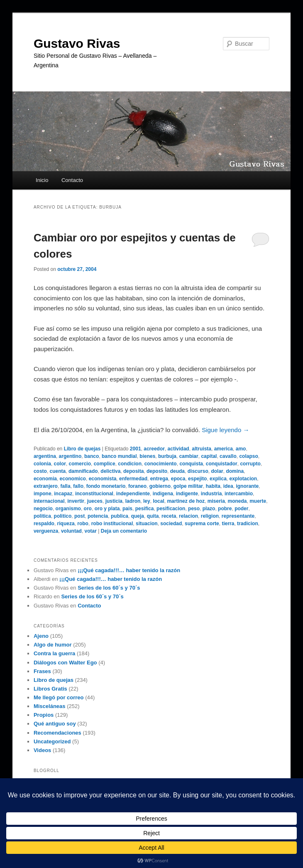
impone (43, 494)
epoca (178, 479)
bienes (147, 456)
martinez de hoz (186, 501)
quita (153, 516)
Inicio (42, 180)
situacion (147, 524)
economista (103, 479)
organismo (68, 509)
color (60, 464)
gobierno (160, 486)
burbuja (167, 456)
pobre (225, 509)
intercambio (239, 494)
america (224, 449)
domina (235, 471)
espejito (197, 479)
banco (92, 456)
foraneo (137, 486)
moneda (237, 501)
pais (127, 509)
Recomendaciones (57, 733)
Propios (44, 715)
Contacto (72, 180)
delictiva (110, 471)
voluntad (71, 531)
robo (83, 524)
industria (211, 494)
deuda (177, 471)
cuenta (58, 471)
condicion (130, 464)
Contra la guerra (54, 653)
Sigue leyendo (225, 430)
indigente (187, 494)
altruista (202, 449)
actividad (178, 449)
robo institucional (112, 524)
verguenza (46, 531)
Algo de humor (53, 645)
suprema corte (202, 524)
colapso (248, 456)
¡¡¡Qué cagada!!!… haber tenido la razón (129, 570)
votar (91, 531)
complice (105, 464)
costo (40, 471)
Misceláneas (50, 706)
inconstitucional (94, 494)
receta (169, 516)
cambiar (189, 456)
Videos (42, 750)
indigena (163, 494)
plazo (209, 509)
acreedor (154, 449)
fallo (78, 486)
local (158, 501)
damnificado (83, 471)
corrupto (250, 464)
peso (194, 509)
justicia (114, 501)
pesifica (145, 509)
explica (218, 479)
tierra (228, 524)
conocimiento (161, 464)
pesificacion (171, 509)
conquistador (222, 464)
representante (238, 516)
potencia (98, 516)
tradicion (248, 524)
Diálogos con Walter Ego (65, 663)
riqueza (66, 524)
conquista (191, 464)
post (79, 516)
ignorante (247, 486)
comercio (80, 464)
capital (209, 456)
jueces (95, 501)
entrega (159, 479)
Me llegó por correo (59, 697)
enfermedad (133, 479)
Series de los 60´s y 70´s (109, 588)
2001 (136, 449)
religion (210, 516)
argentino (70, 456)
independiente (133, 494)
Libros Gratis (50, 689)
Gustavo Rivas (77, 43)
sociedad (171, 524)
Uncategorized (52, 741)
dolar (217, 471)
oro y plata (107, 509)
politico (63, 516)
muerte (258, 501)
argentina (45, 456)
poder (241, 509)
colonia (42, 464)
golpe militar (188, 486)
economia (45, 479)
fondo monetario (106, 486)
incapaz (63, 494)
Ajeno (41, 636)
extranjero (46, 486)
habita (213, 486)
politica (42, 516)
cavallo (228, 456)
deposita (133, 471)
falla (66, 486)
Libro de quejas (82, 449)
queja (138, 516)
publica (120, 516)
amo (241, 449)
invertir (76, 501)
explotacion (243, 479)
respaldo (44, 524)
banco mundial (119, 456)
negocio (43, 509)
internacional (49, 501)
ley (147, 501)
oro (88, 509)
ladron (133, 501)
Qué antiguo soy (55, 724)
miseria (216, 501)
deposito (157, 471)
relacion (188, 516)
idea (228, 486)
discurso (198, 471)
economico (73, 479)
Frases (42, 671)
